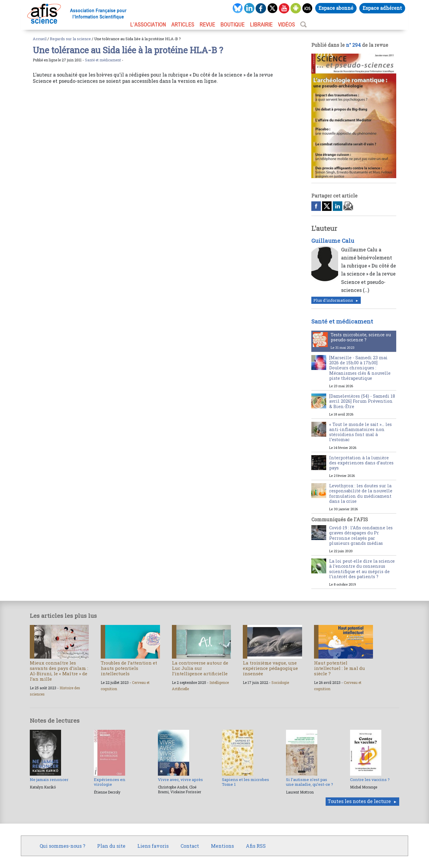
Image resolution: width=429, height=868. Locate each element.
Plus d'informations (333, 300)
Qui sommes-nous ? (62, 846)
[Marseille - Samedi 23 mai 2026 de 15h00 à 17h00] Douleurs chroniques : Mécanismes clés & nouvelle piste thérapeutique (360, 368)
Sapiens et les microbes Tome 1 (245, 782)
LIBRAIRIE (261, 24)
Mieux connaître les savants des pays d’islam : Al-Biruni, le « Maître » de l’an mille (59, 671)
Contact (190, 846)
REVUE (207, 24)
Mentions (222, 846)
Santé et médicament (103, 60)
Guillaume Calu (333, 241)
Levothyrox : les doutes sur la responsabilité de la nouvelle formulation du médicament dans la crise (361, 493)
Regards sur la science (70, 39)
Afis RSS (256, 846)
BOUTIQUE (233, 24)
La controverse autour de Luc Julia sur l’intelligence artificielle (200, 668)
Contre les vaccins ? (370, 780)
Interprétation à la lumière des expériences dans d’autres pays (361, 463)
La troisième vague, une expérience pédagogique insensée (270, 668)
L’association (148, 24)
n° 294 (353, 45)
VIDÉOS (286, 24)
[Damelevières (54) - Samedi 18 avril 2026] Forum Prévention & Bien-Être (362, 401)
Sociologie (280, 682)
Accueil (40, 39)
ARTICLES (183, 24)
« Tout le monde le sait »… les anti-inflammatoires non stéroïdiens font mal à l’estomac (360, 432)
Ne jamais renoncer (49, 780)
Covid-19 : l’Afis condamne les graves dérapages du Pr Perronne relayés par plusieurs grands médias (361, 535)
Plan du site (111, 846)
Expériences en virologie (110, 782)
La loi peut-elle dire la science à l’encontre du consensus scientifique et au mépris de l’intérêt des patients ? (362, 569)
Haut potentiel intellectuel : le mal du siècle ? (339, 668)
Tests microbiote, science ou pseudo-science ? (361, 337)
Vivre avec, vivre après (180, 780)
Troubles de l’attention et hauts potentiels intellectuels (129, 668)
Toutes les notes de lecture (359, 801)
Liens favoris (153, 846)
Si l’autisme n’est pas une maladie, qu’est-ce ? (310, 782)
